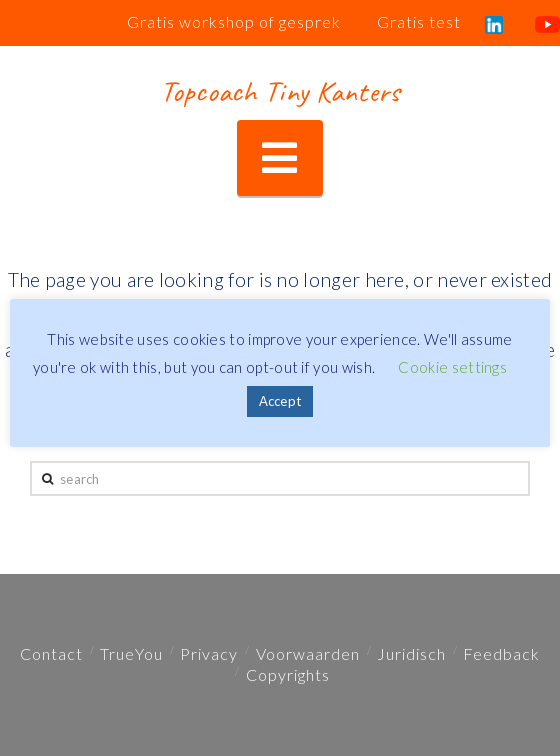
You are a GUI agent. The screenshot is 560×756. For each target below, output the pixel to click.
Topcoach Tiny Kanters (279, 91)
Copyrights (288, 674)
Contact (51, 653)
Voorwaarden (308, 653)
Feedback (501, 653)
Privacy (209, 653)
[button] (279, 158)
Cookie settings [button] (452, 367)
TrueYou (131, 653)
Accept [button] (280, 401)
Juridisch (411, 653)
